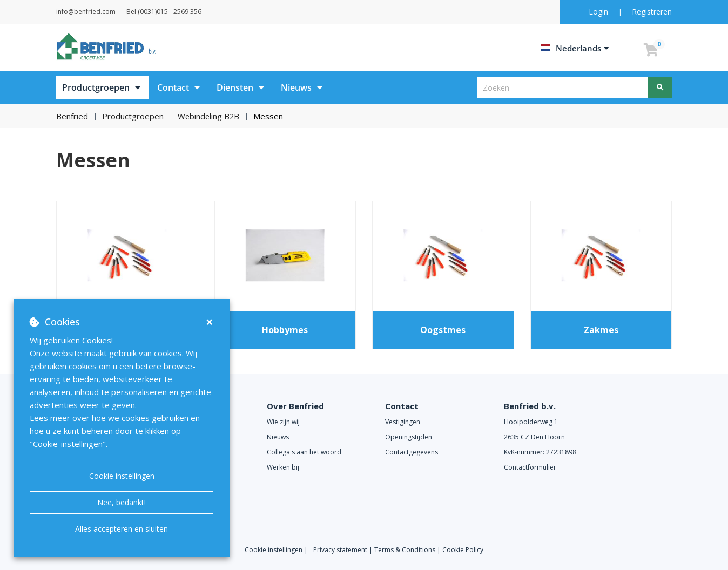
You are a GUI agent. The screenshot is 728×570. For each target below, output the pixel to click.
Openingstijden (409, 437)
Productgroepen (96, 87)
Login (599, 12)
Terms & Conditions (405, 550)
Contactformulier (530, 467)
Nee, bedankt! (122, 502)
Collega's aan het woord (304, 452)
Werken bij (283, 467)
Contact (173, 87)
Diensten (235, 87)
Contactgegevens (412, 452)
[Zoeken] (660, 87)
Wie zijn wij (283, 422)
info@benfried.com (99, 12)
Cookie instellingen (122, 476)
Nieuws (296, 87)
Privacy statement (341, 550)
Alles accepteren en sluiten (122, 529)
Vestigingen (403, 422)
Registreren (652, 12)
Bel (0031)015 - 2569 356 (191, 12)
